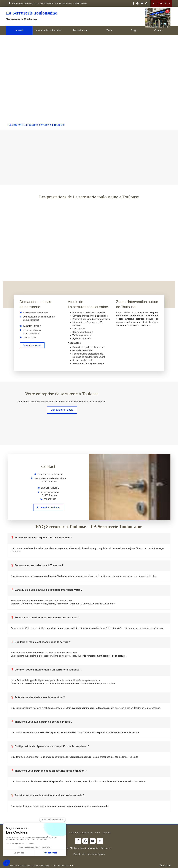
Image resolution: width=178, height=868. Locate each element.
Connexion (165, 865)
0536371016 (29, 337)
